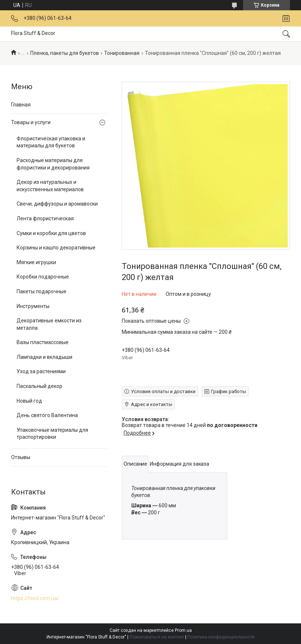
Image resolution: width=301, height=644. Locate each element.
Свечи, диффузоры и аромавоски (57, 204)
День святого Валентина (47, 415)
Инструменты (33, 306)
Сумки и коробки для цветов (51, 233)
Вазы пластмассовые (43, 342)
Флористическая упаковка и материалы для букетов (51, 142)
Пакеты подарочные (41, 291)
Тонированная (122, 53)
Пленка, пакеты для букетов (65, 53)
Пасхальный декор (39, 386)
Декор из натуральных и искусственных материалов (50, 186)
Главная (21, 105)
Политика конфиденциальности (221, 637)
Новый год (29, 401)
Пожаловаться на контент (157, 637)
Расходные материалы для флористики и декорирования (53, 164)
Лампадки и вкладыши (44, 357)
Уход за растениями (41, 371)
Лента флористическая (45, 218)
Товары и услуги (31, 122)
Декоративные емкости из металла (49, 324)
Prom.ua (183, 630)
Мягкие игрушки (36, 262)
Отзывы (21, 457)
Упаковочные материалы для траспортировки (52, 434)
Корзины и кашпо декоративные (56, 248)
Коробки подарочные (43, 277)
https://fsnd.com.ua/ (35, 598)
